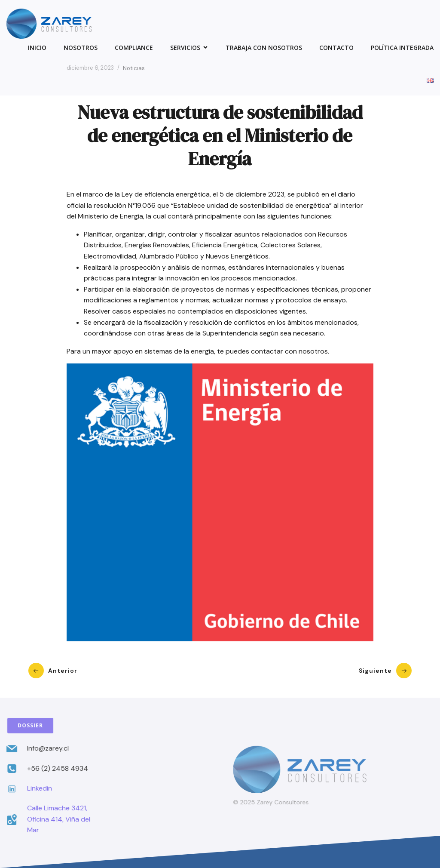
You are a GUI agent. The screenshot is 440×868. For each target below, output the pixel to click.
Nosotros (81, 48)
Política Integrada (402, 48)
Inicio (37, 48)
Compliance (134, 48)
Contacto (336, 48)
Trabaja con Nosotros (264, 48)
